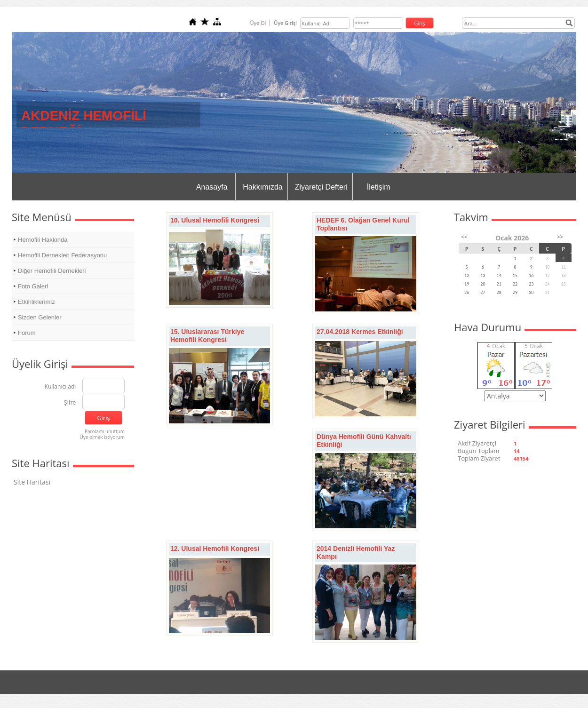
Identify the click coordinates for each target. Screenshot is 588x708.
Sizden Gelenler (40, 317)
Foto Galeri (33, 286)
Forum (27, 333)
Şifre (70, 403)
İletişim (379, 187)
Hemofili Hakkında (43, 240)
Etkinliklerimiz (36, 302)
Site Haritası (32, 482)
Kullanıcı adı (60, 387)
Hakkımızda (262, 187)
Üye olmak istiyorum (102, 437)
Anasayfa (212, 187)
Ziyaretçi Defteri (321, 187)
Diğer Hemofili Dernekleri (52, 271)
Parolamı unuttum (105, 431)
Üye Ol (258, 23)
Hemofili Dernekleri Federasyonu (62, 255)
